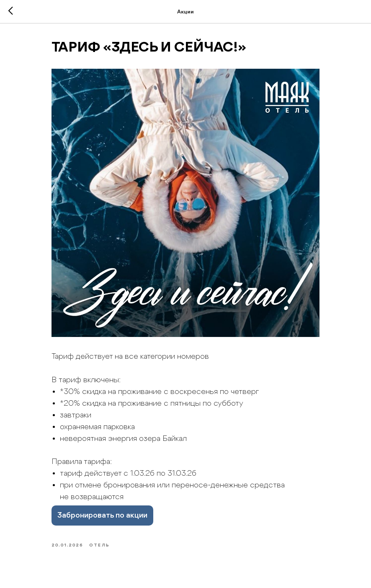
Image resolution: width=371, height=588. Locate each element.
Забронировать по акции (102, 515)
